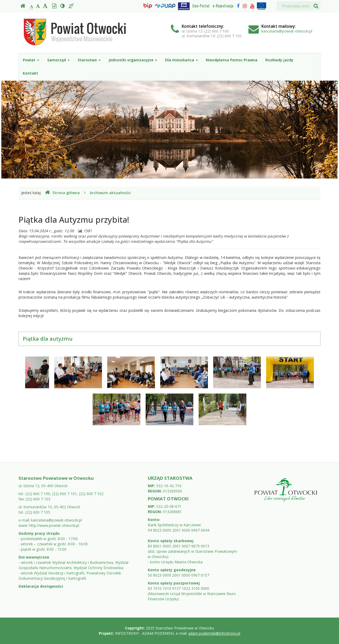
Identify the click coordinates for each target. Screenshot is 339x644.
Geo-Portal (201, 6)
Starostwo (89, 60)
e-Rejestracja (223, 6)
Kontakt (30, 73)
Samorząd (58, 60)
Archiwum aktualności (110, 193)
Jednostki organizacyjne (133, 60)
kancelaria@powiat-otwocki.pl (287, 31)
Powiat (31, 60)
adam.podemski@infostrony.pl (214, 633)
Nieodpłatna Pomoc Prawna (232, 60)
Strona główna (62, 193)
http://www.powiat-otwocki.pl (54, 525)
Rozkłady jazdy (279, 60)
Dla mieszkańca (181, 60)
